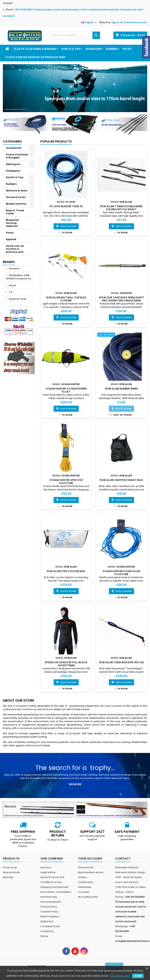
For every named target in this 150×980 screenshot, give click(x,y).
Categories (12, 141)
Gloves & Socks (16, 197)
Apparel (11, 239)
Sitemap (8, 877)
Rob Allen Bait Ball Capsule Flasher (66, 299)
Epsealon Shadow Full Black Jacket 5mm (66, 664)
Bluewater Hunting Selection (12, 223)
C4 (10, 292)
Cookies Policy (49, 912)
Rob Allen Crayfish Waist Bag (121, 480)
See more (75, 784)
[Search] (75, 35)
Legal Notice (48, 872)
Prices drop (10, 867)
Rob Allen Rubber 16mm (121, 389)
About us (46, 867)
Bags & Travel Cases (15, 212)
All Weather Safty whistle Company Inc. (19, 277)
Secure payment (51, 902)
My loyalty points (88, 897)
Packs (127, 49)
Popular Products (56, 141)
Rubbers (112, 49)
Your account (90, 859)
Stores (44, 936)
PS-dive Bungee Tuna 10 (66, 206)
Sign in (115, 22)
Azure (12, 285)
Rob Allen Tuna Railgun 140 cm (121, 662)
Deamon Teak (17, 299)
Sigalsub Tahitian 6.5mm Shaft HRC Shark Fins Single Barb (121, 299)
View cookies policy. (120, 976)
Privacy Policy (49, 907)
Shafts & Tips (71, 49)
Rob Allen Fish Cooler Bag (66, 571)
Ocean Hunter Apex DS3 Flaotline (66, 482)
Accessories (13, 148)
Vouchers (84, 892)
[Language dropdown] (89, 22)
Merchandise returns (91, 872)
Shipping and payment (54, 887)
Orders (82, 877)
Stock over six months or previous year (35, 57)
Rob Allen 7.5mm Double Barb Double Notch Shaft (121, 208)
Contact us (47, 931)
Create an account (135, 22)
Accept (138, 976)
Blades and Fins (16, 204)
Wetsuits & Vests (17, 191)
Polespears (13, 171)
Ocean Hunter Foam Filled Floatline (121, 573)
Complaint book (50, 926)
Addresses (85, 887)
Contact (8, 3)
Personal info (86, 867)
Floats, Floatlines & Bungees (35, 49)
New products (11, 872)
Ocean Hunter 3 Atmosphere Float (66, 390)
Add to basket (66, 226)
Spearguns (93, 49)
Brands (9, 262)
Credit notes (85, 882)
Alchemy (14, 268)
